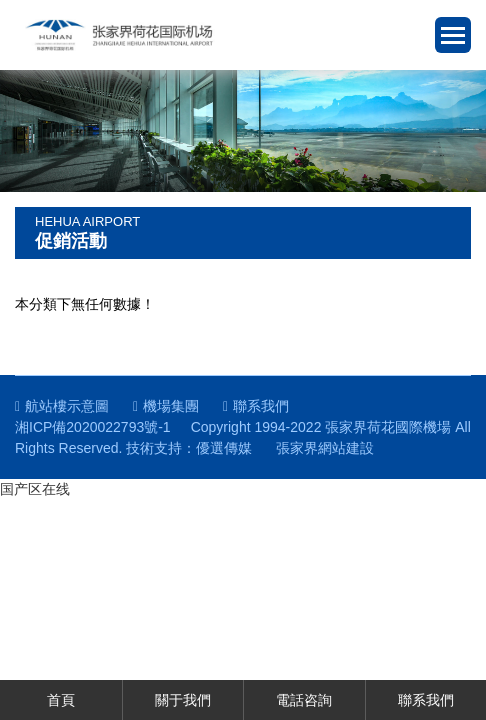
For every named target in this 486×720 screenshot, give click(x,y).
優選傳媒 (224, 448)
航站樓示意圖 (62, 406)
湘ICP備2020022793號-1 (93, 427)
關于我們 (183, 700)
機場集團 (166, 406)
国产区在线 (35, 489)
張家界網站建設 (325, 448)
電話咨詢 (304, 700)
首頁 (61, 700)
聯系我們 (256, 406)
